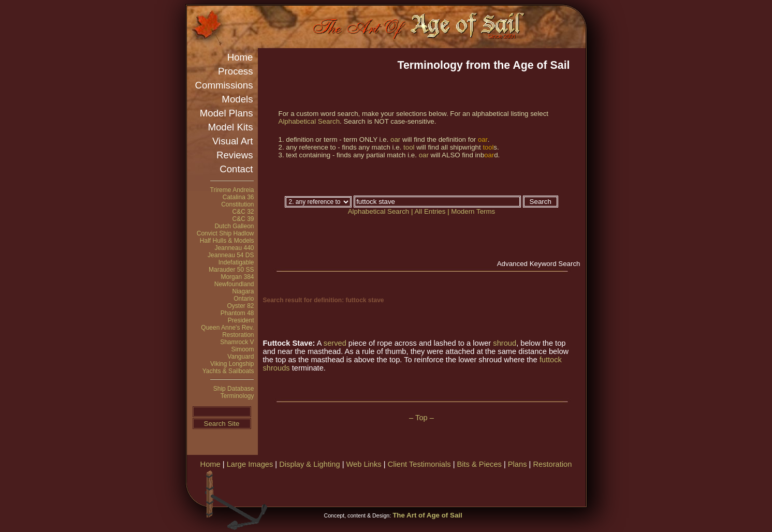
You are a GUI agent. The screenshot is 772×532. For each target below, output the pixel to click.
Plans (518, 464)
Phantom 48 (237, 313)
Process (235, 71)
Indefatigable (236, 262)
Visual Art (232, 141)
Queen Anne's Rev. (227, 328)
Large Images (250, 464)
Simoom (242, 349)
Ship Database (234, 389)
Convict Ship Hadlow (225, 233)
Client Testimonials (419, 464)
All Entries (430, 211)
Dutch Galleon (234, 226)
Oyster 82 (240, 306)
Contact (236, 169)
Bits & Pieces (479, 464)
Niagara (243, 291)
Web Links (364, 464)
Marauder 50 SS (231, 270)
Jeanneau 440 (234, 248)
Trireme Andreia (232, 190)
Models (237, 99)
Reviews (235, 155)
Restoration (238, 335)
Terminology (237, 396)
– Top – (421, 418)
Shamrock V (237, 342)
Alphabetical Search (309, 121)
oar (395, 139)
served (335, 343)
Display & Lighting (309, 464)
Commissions (224, 85)
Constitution (237, 204)
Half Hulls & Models (227, 241)
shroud (505, 343)
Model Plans (227, 113)
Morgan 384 (237, 277)
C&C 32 (243, 212)
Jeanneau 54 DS (231, 255)
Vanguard (241, 357)
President (241, 320)
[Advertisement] (463, 486)
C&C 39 (243, 219)
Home (240, 57)
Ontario (244, 299)
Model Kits (230, 127)
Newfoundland (234, 284)
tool (409, 147)
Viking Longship (232, 364)
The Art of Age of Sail (427, 515)
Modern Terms (473, 211)
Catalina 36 (238, 197)
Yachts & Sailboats (228, 371)
